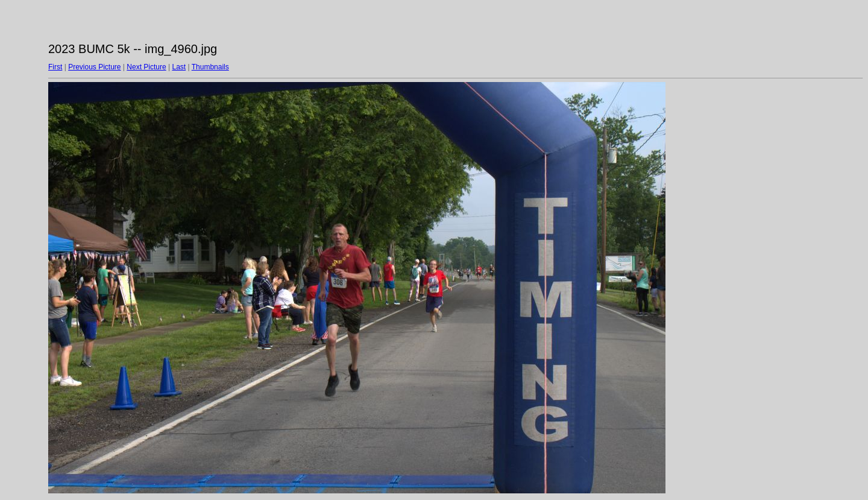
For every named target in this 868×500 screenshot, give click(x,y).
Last (179, 67)
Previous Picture (94, 67)
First (55, 67)
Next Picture (146, 67)
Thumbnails (210, 67)
